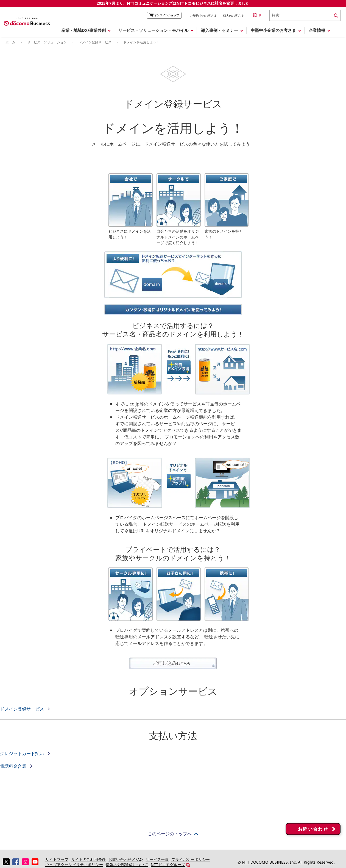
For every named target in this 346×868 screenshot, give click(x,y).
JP (257, 15)
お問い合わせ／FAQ (126, 859)
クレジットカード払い (23, 753)
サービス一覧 (157, 859)
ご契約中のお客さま (203, 16)
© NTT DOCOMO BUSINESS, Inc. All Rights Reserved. (286, 862)
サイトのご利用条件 (88, 859)
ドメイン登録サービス (23, 709)
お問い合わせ (313, 833)
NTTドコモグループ (168, 865)
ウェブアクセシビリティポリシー (74, 865)
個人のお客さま (234, 16)
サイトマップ (57, 859)
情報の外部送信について (127, 865)
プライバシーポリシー (191, 859)
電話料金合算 (14, 766)
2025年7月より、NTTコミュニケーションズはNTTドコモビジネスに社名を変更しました (173, 3)
